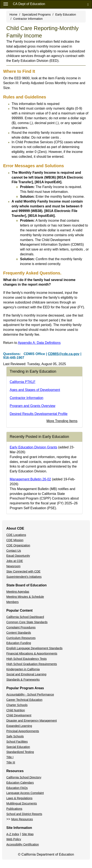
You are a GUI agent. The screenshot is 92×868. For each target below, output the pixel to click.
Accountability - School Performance (30, 694)
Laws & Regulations (19, 798)
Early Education (66, 15)
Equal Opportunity (18, 556)
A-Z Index (13, 834)
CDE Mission (15, 540)
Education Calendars (20, 783)
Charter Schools (17, 705)
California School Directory (24, 777)
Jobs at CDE (15, 561)
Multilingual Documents (22, 803)
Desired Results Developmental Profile (39, 414)
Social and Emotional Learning (26, 674)
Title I (10, 757)
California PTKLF (23, 382)
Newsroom (13, 566)
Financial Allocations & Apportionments (32, 653)
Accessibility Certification (23, 844)
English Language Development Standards (34, 648)
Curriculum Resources (21, 638)
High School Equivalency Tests (26, 659)
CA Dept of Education (29, 4)
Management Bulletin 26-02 (30, 479)
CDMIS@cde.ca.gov (64, 354)
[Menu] (6, 4)
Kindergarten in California (23, 669)
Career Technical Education (24, 700)
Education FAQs (17, 788)
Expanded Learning (19, 726)
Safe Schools (15, 736)
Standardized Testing (20, 752)
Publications (14, 809)
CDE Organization (18, 545)
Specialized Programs (36, 15)
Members (12, 602)
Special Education (18, 747)
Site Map (28, 834)
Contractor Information (28, 19)
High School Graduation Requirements (32, 664)
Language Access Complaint (25, 793)
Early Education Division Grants (33, 447)
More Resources (22, 819)
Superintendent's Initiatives (24, 577)
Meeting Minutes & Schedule (25, 597)
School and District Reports (24, 814)
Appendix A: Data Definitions (39, 343)
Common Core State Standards (27, 622)
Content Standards (19, 633)
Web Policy (14, 839)
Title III (11, 762)
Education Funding (19, 643)
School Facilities (17, 742)
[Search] (88, 4)
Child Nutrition (16, 710)
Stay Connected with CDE (23, 571)
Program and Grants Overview (32, 406)
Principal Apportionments (23, 731)
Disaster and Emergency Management (32, 721)
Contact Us (14, 551)
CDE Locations (16, 535)
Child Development (19, 715)
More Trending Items (62, 421)
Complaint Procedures (21, 627)
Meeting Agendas (18, 592)
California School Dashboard (25, 617)
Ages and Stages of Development (35, 390)
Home (13, 15)
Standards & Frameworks (23, 680)
